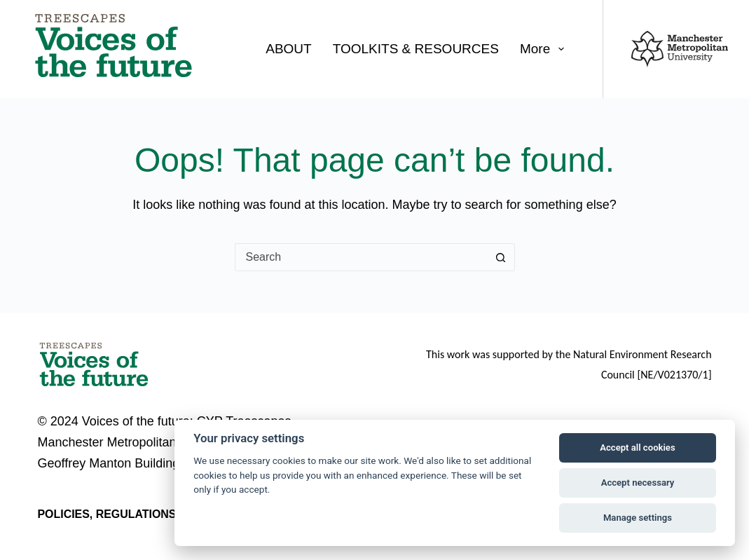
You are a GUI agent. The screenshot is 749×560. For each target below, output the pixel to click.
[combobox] (362, 257)
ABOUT (288, 49)
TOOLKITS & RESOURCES (416, 49)
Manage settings (638, 518)
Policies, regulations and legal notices (167, 514)
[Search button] (501, 257)
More (545, 49)
